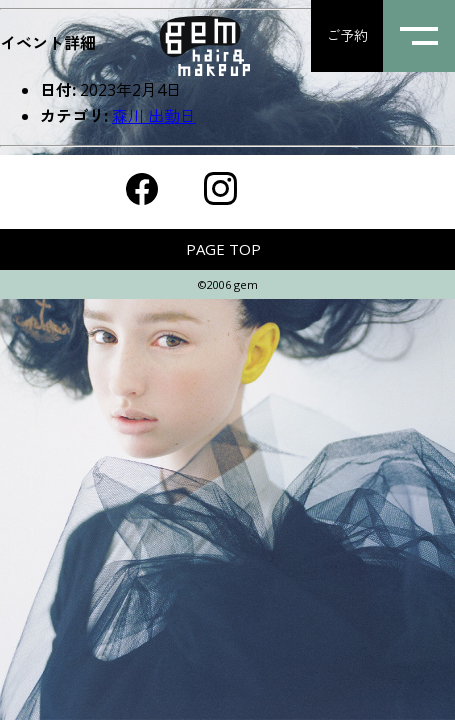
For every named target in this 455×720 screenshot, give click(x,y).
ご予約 (347, 35)
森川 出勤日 (154, 116)
